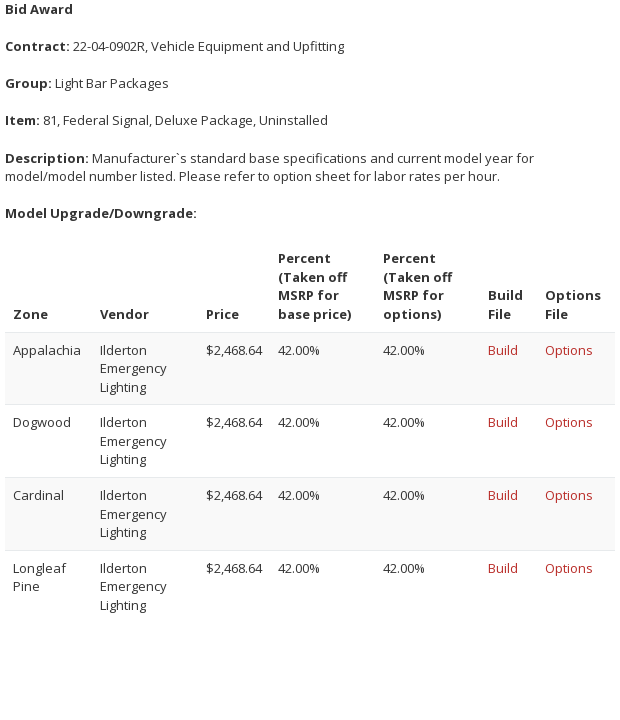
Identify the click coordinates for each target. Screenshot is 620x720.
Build (503, 350)
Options (569, 350)
